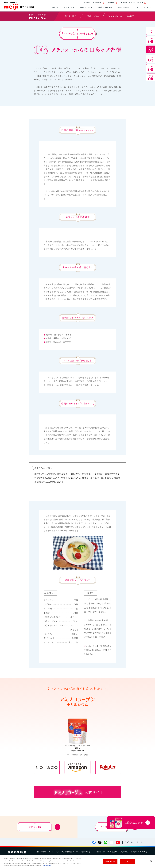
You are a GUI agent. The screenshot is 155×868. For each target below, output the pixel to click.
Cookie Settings (110, 861)
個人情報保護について (70, 852)
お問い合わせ (41, 852)
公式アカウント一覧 (134, 842)
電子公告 (86, 852)
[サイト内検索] (150, 3)
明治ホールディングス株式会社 (134, 3)
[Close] (151, 861)
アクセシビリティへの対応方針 (105, 852)
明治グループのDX (139, 852)
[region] (77, 861)
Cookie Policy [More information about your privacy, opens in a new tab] (47, 866)
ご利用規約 (124, 852)
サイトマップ (54, 852)
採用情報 (87, 3)
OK (127, 861)
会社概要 (113, 3)
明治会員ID (99, 3)
